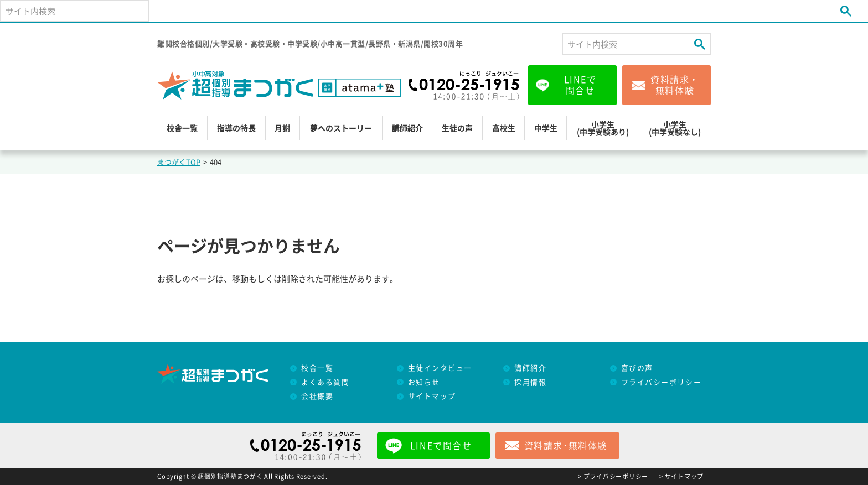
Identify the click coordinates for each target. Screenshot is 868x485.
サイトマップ (432, 396)
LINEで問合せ (580, 85)
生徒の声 (457, 128)
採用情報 (530, 382)
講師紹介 (407, 128)
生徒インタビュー (440, 368)
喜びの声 (637, 368)
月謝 (282, 128)
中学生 (546, 128)
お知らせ (424, 382)
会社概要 (317, 396)
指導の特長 (236, 128)
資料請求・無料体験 (675, 85)
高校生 (504, 128)
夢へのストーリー (341, 128)
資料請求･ (566, 446)
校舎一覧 (182, 128)
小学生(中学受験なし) (675, 128)
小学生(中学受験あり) (603, 128)
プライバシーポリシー (662, 382)
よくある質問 (325, 382)
